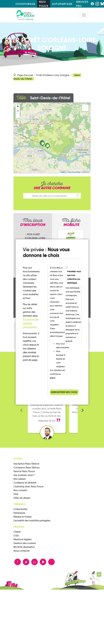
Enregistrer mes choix (64, 392)
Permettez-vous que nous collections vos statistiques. (74, 277)
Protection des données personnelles (31, 323)
